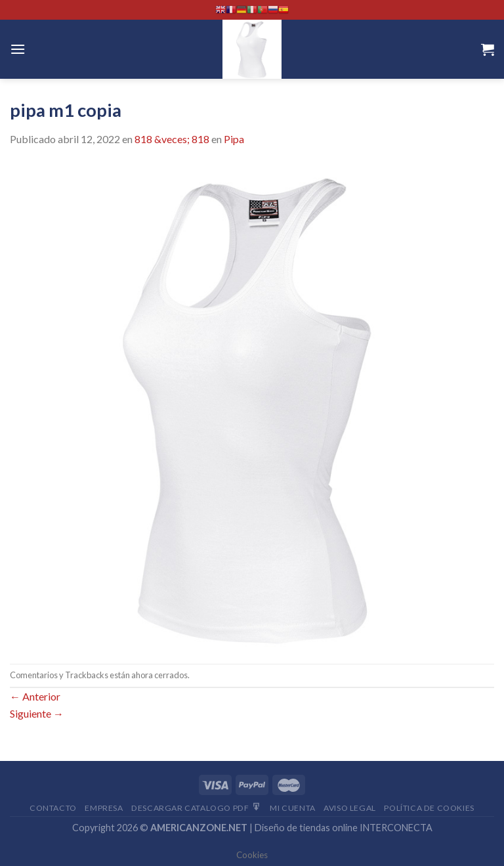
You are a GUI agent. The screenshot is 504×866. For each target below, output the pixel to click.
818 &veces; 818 (172, 139)
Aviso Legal (350, 808)
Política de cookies (429, 808)
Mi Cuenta (293, 808)
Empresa (104, 808)
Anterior (35, 696)
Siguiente (37, 713)
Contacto (53, 808)
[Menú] (18, 49)
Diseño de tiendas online (306, 828)
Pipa (234, 139)
